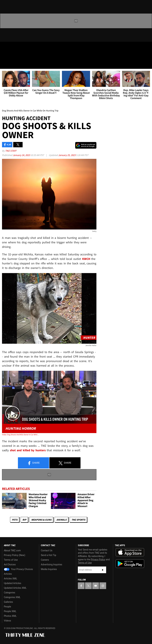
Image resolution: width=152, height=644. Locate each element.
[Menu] (5, 64)
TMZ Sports (78, 520)
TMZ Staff (11, 151)
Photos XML (10, 616)
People (7, 607)
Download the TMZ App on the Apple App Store (130, 552)
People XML (10, 611)
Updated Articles (12, 583)
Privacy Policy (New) (14, 555)
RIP (24, 520)
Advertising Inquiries (51, 565)
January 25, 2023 (67, 155)
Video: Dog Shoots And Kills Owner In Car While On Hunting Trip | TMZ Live (21, 435)
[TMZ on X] (13, 47)
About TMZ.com (12, 550)
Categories (9, 593)
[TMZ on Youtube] (21, 47)
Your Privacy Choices (18, 569)
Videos (7, 621)
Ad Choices (10, 565)
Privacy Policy (98, 559)
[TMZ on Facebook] (5, 47)
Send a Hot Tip (48, 555)
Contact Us (47, 550)
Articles (8, 574)
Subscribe (103, 570)
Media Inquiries (49, 569)
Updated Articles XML (15, 588)
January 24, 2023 (22, 155)
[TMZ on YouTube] (96, 586)
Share (33, 463)
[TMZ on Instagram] (29, 47)
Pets (15, 520)
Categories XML (12, 597)
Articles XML (11, 579)
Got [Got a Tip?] (11, 56)
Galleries (8, 602)
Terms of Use (11, 560)
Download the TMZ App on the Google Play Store (130, 564)
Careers (45, 560)
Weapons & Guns (41, 520)
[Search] (147, 64)
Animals (61, 520)
